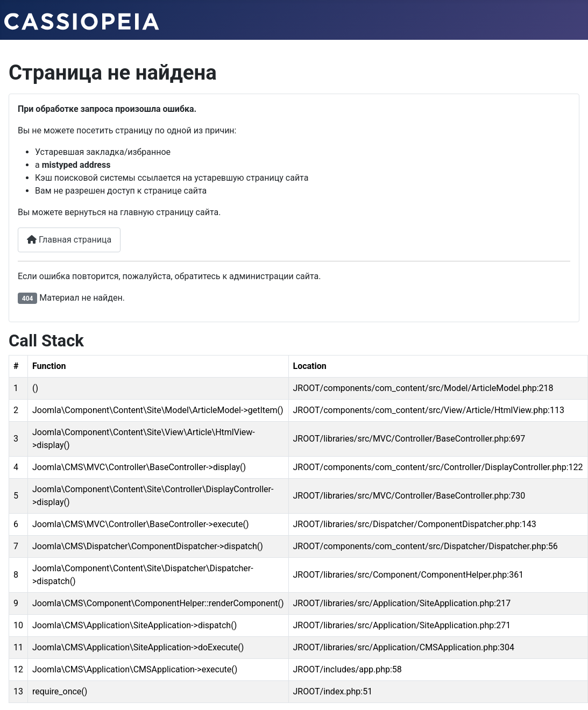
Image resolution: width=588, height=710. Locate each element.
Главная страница (69, 240)
